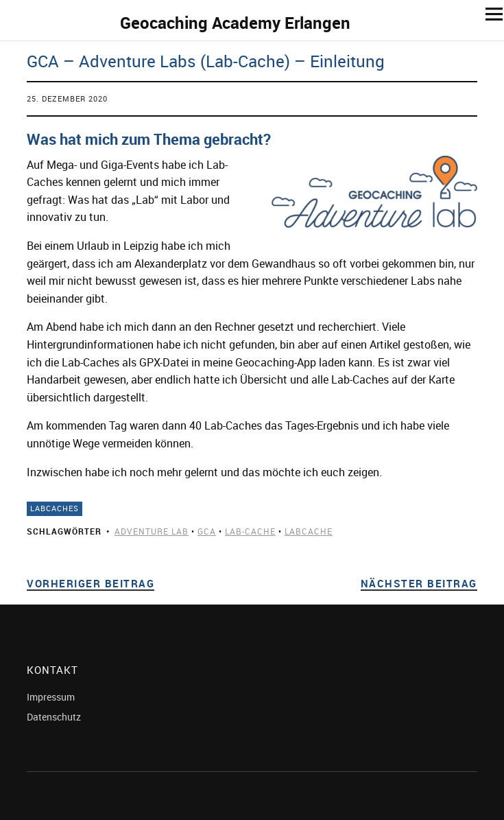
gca (207, 531)
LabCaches (55, 508)
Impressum (51, 697)
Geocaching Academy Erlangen (235, 23)
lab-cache (250, 531)
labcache (309, 531)
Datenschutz (54, 717)
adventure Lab (152, 531)
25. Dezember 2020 (67, 98)
